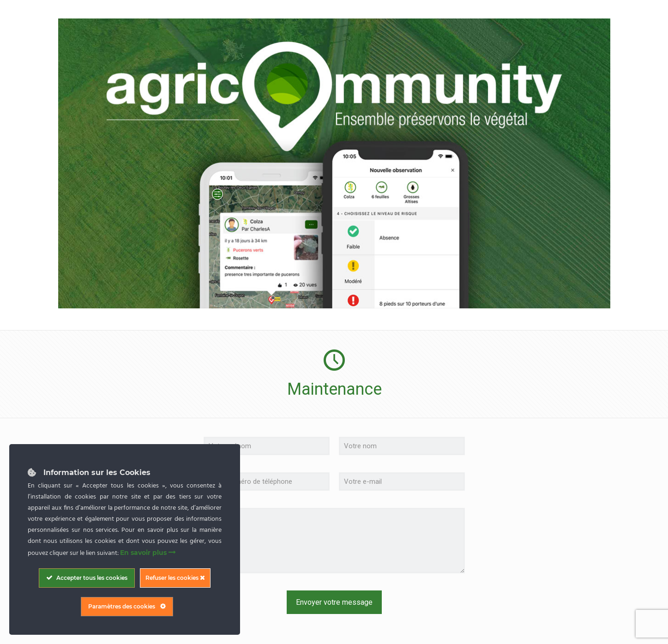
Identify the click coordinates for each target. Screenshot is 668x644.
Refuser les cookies (175, 578)
